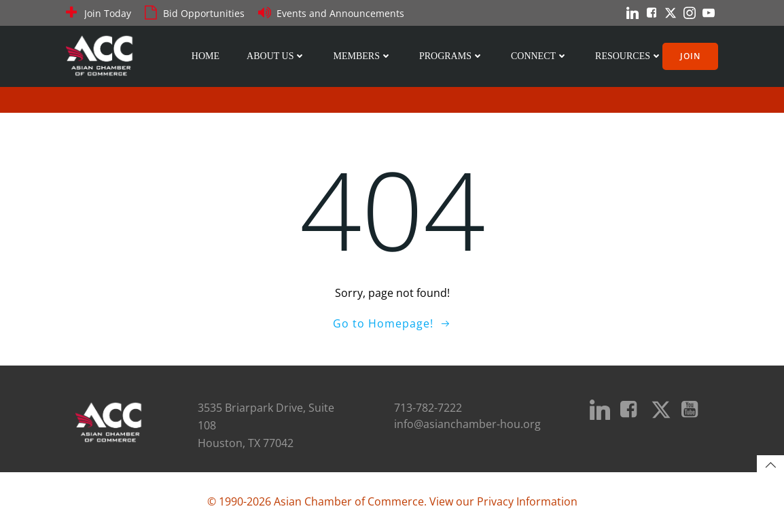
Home (206, 56)
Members (362, 56)
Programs (451, 56)
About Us (276, 56)
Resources (629, 56)
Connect (539, 56)
